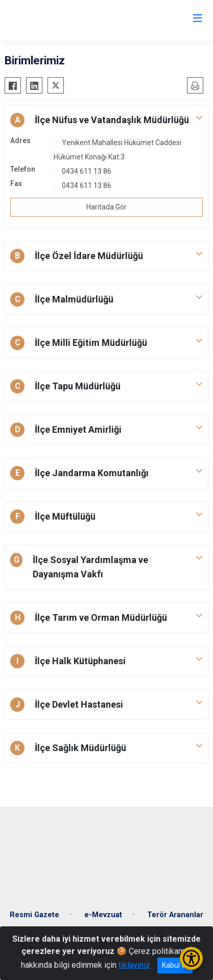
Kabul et (175, 965)
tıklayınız (134, 965)
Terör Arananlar (175, 915)
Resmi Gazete (34, 915)
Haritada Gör (107, 207)
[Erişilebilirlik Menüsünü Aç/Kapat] (191, 958)
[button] (107, 120)
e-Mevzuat (103, 915)
